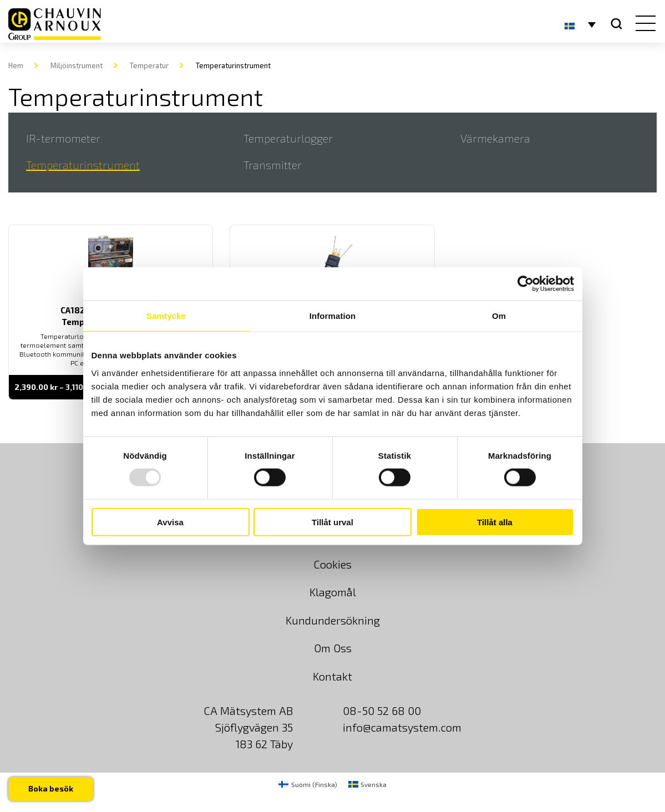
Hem (16, 65)
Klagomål (333, 592)
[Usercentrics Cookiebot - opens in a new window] (526, 284)
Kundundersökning (333, 620)
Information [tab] (333, 316)
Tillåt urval (332, 522)
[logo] (55, 24)
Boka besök (51, 788)
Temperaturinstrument (83, 165)
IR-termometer (63, 138)
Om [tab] (499, 316)
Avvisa (170, 522)
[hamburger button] (643, 24)
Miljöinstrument (77, 65)
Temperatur (149, 65)
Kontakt (332, 676)
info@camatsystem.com (402, 727)
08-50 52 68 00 (382, 710)
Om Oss (333, 648)
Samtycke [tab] (166, 316)
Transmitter (273, 165)
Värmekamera (495, 138)
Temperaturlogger (288, 138)
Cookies (332, 564)
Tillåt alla (495, 522)
